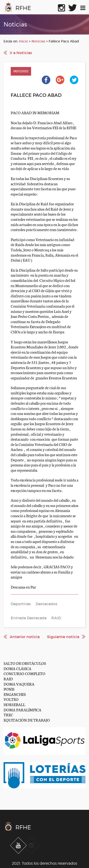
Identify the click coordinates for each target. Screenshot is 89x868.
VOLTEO (11, 699)
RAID (8, 679)
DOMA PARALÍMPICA (22, 710)
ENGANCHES (15, 694)
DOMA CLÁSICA (17, 668)
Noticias (38, 41)
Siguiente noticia (63, 637)
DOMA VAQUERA (19, 684)
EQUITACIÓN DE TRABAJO (27, 720)
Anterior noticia (25, 637)
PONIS (9, 689)
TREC (8, 715)
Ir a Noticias (21, 53)
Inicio (23, 41)
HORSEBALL (14, 704)
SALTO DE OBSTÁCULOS (25, 663)
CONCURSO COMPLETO (24, 673)
